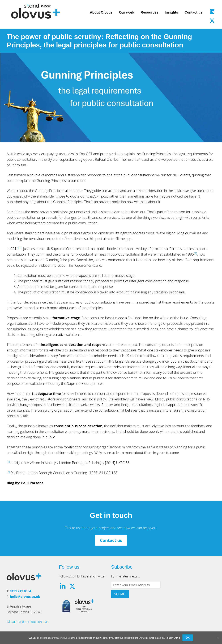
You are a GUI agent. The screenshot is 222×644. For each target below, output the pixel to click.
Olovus (35, 11)
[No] (218, 638)
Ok (188, 638)
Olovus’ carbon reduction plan (28, 622)
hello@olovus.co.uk (25, 597)
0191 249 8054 (21, 591)
